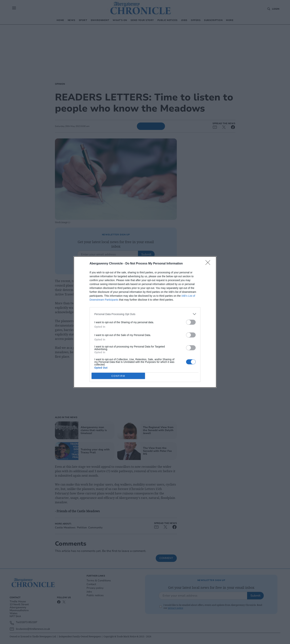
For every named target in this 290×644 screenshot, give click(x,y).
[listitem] (145, 314)
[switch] (191, 322)
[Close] (209, 264)
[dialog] (145, 322)
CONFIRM (118, 376)
